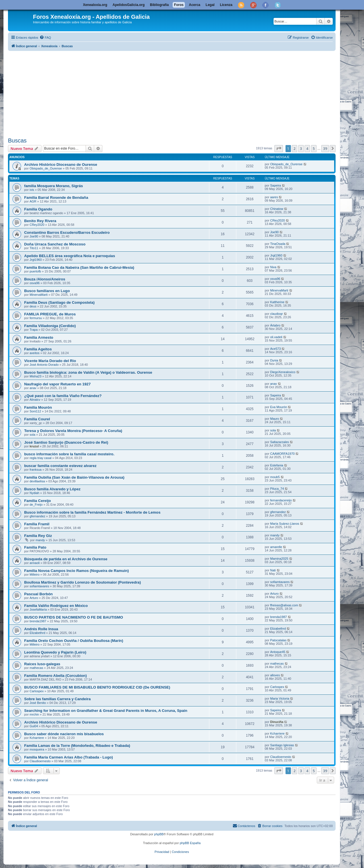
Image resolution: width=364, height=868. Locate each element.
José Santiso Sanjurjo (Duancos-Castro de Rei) (66, 442)
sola (32, 435)
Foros (179, 5)
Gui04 (34, 726)
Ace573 (275, 349)
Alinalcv (35, 400)
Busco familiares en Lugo (47, 291)
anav (33, 388)
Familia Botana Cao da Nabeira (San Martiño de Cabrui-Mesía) (79, 267)
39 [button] (325, 148)
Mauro (275, 419)
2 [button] (294, 148)
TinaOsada (278, 244)
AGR (33, 201)
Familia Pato (35, 547)
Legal (210, 5)
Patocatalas (278, 640)
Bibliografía (159, 5)
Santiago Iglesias (282, 745)
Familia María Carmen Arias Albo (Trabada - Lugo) (69, 757)
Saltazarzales (280, 442)
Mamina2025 (279, 559)
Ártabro (275, 325)
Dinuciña (277, 722)
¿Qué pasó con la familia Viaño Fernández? (63, 396)
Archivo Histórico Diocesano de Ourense (61, 165)
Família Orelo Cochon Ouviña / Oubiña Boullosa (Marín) (74, 641)
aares (274, 197)
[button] (279, 148)
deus (33, 306)
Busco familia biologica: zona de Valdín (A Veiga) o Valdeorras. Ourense (88, 372)
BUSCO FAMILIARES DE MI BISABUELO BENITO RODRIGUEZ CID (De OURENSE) (97, 687)
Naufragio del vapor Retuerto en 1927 (57, 384)
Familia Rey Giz (38, 536)
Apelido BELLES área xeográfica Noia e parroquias (70, 256)
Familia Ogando (38, 209)
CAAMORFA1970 (282, 454)
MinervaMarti (39, 295)
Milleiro (35, 574)
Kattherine (277, 302)
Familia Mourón (38, 407)
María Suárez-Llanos (285, 524)
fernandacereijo (281, 500)
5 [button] (314, 148)
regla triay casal (41, 458)
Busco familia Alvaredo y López (52, 489)
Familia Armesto (39, 337)
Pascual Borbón (38, 594)
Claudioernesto (40, 761)
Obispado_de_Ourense (46, 168)
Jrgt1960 (36, 260)
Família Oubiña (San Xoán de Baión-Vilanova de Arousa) (74, 477)
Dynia (274, 360)
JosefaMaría (38, 609)
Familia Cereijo (38, 501)
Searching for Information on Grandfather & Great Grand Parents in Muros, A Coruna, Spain (106, 711)
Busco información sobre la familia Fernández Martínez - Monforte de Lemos (92, 512)
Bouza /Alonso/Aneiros (45, 279)
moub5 (275, 477)
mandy (40, 540)
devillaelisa (37, 481)
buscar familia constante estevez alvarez (60, 466)
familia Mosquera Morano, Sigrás (54, 186)
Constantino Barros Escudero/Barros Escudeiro (67, 232)
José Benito (38, 703)
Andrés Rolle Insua (41, 629)
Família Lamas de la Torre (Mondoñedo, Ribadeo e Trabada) (77, 746)
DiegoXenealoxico (283, 372)
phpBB (159, 834)
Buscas (17, 140)
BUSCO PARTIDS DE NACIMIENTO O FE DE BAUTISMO (74, 617)
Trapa (34, 330)
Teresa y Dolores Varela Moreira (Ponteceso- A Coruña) (73, 431)
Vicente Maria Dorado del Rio (50, 361)
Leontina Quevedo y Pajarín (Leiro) (55, 652)
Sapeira (276, 185)
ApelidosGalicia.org (129, 5)
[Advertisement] (179, 93)
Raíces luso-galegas (42, 664)
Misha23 (36, 376)
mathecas (36, 668)
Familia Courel (37, 419)
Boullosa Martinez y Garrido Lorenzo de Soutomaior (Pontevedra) (82, 582)
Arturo (34, 598)
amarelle (276, 547)
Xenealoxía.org (95, 5)
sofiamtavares (39, 586)
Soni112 (35, 411)
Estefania (277, 465)
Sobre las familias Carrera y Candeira (57, 699)
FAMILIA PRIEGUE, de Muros (50, 314)
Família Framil (37, 524)
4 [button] (307, 148)
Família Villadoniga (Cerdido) (50, 326)
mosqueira (37, 749)
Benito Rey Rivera (40, 221)
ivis (32, 190)
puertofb (35, 271)
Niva (273, 267)
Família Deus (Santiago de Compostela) (59, 302)
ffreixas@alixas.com (284, 605)
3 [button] (301, 148)
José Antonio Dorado (44, 365)
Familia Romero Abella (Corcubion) (55, 676)
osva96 (35, 283)
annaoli (35, 563)
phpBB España (190, 843)
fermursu (36, 318)
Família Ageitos (38, 349)
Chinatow (277, 209)
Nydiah (34, 493)
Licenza (226, 5)
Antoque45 (278, 652)
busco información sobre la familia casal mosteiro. (69, 454)
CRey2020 (37, 225)
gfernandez (37, 516)
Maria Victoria (280, 698)
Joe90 (34, 236)
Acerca (195, 5)
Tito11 (34, 248)
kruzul (34, 446)
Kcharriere (37, 738)
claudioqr (277, 314)
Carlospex (37, 691)
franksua (36, 470)
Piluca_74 (277, 489)
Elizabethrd (37, 633)
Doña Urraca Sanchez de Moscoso (55, 244)
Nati (273, 570)
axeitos (35, 353)
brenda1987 (38, 621)
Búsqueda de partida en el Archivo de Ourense (66, 559)
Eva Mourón (279, 407)
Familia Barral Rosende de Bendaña (56, 198)
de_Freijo (36, 505)
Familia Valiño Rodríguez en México (56, 606)
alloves (275, 675)
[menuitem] (45, 38)
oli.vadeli (276, 337)
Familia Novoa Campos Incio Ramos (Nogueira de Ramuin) (76, 571)
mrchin (34, 714)
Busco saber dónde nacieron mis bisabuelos (64, 734)
